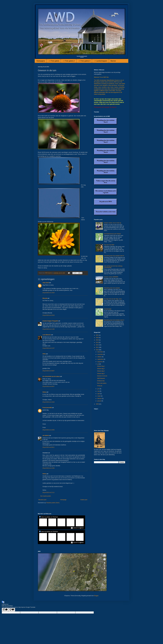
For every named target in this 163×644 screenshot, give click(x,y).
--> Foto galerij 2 (69, 61)
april (99, 394)
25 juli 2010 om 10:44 (48, 402)
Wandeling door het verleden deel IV (114, 320)
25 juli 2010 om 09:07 (48, 371)
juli (98, 364)
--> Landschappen (100, 61)
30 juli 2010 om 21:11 (48, 493)
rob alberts (46, 436)
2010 (98, 350)
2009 (98, 404)
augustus (100, 362)
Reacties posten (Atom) (53, 503)
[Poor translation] (12, 610)
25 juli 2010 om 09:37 (48, 386)
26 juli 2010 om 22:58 (48, 468)
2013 (98, 342)
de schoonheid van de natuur (51, 376)
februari (100, 399)
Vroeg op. (100, 386)
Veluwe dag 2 (101, 369)
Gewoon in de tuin (102, 376)
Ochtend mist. (101, 381)
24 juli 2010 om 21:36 (48, 329)
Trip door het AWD (109, 245)
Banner (113, 61)
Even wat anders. (102, 383)
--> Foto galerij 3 (84, 61)
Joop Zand (46, 283)
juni (99, 389)
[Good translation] (5, 610)
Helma (44, 392)
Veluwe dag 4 (101, 371)
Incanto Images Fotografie (50, 321)
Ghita (44, 354)
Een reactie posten (46, 496)
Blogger (96, 596)
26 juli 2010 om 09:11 (48, 447)
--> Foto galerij (54, 61)
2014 (98, 340)
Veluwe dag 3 (101, 374)
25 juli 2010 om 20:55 (48, 430)
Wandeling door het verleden (112, 288)
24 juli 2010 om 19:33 (48, 293)
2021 (98, 335)
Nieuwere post (42, 500)
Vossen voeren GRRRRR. (111, 277)
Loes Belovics (47, 335)
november (100, 354)
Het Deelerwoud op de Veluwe (112, 234)
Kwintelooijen (108, 309)
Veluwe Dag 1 (101, 366)
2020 (98, 338)
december (100, 352)
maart (99, 396)
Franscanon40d (47, 408)
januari (99, 401)
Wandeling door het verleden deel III (114, 256)
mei (99, 391)
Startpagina (41, 61)
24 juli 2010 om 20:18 (48, 315)
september (101, 359)
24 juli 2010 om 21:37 (48, 348)
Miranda (45, 298)
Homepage (63, 500)
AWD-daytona (49, 273)
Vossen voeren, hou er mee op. (113, 223)
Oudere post (84, 500)
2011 (98, 347)
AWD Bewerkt (101, 378)
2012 (98, 345)
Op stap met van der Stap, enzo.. (113, 299)
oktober (100, 357)
